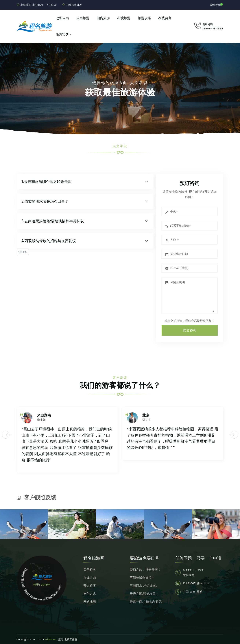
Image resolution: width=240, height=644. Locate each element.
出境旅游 (124, 18)
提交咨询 (190, 330)
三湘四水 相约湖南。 (144, 586)
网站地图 (90, 602)
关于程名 (90, 570)
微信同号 (189, 575)
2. (45, 201)
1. (47, 182)
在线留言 (165, 18)
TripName (51, 640)
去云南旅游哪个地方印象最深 (48, 182)
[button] (6, 435)
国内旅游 (103, 18)
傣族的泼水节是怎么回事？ (47, 201)
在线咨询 (90, 578)
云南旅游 (83, 18)
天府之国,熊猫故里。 (144, 594)
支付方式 (90, 594)
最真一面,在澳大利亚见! (146, 602)
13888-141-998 (213, 28)
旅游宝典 (62, 34)
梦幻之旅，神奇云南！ (145, 570)
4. (49, 241)
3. (53, 221)
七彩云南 (62, 18)
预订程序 (90, 586)
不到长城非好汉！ (142, 578)
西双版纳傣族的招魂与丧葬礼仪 (50, 241)
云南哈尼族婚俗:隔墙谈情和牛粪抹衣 (54, 221)
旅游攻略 (144, 18)
